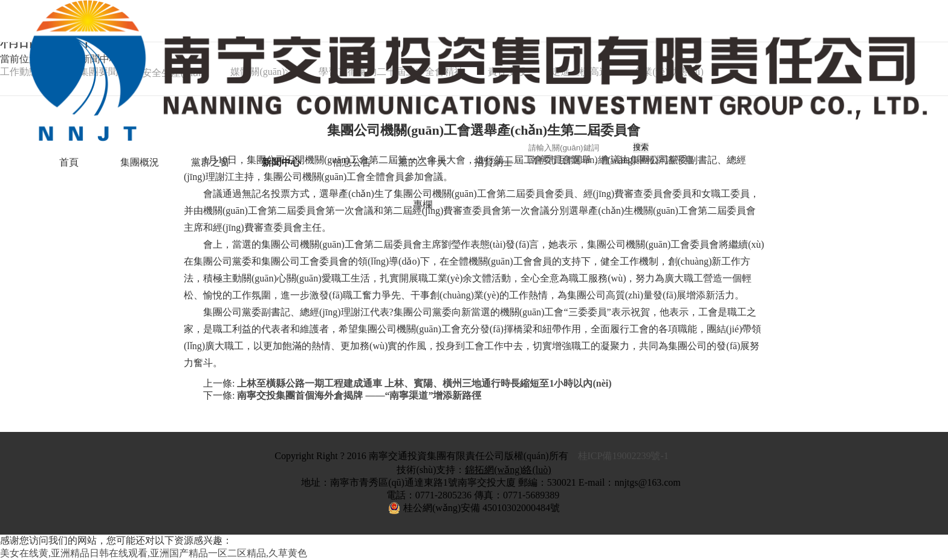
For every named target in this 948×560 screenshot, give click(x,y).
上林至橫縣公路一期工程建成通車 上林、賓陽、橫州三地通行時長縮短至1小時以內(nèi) (424, 383)
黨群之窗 (210, 162)
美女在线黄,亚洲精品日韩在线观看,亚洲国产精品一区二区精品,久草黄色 (154, 553)
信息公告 (352, 162)
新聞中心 (281, 162)
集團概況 (140, 162)
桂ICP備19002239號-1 (625, 456)
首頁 (69, 162)
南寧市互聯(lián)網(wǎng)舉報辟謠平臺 (611, 160)
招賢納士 (493, 162)
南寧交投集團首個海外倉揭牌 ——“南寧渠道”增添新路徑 (359, 395)
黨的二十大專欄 (423, 183)
